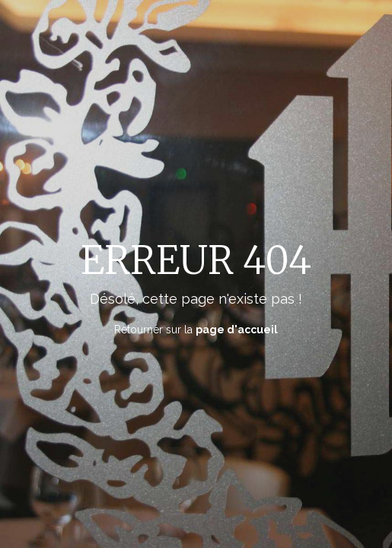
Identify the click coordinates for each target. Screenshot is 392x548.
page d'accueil (237, 329)
